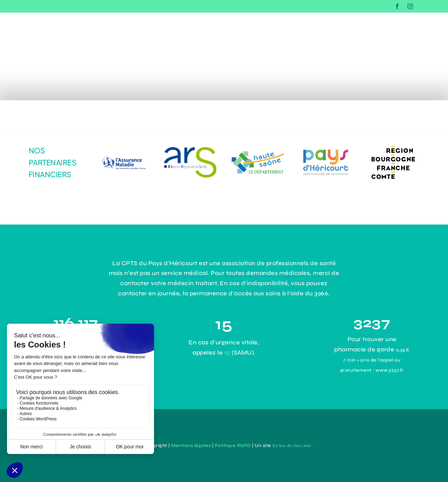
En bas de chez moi (292, 445)
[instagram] (410, 6)
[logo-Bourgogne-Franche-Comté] (393, 144)
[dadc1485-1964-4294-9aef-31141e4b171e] (190, 150)
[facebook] (397, 6)
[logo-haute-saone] (258, 154)
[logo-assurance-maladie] (122, 152)
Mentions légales (191, 446)
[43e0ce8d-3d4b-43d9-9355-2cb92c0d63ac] (326, 149)
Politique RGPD (233, 446)
